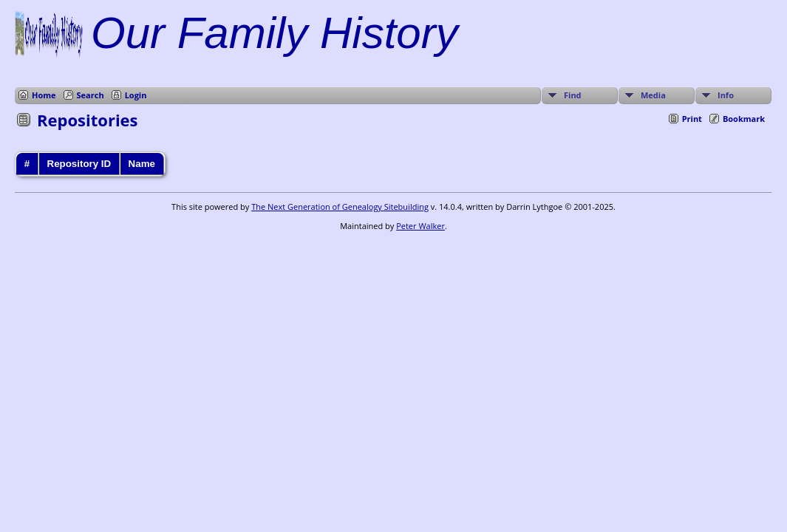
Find (573, 95)
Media (653, 95)
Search (91, 95)
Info (726, 95)
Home (44, 95)
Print (692, 119)
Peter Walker (420, 226)
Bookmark (744, 119)
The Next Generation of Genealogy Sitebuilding (340, 207)
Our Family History (275, 33)
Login (136, 95)
